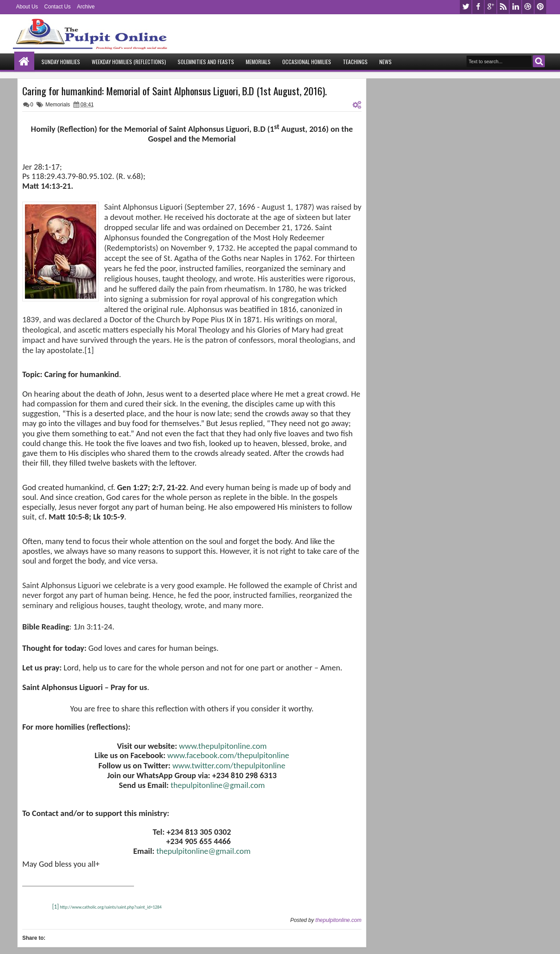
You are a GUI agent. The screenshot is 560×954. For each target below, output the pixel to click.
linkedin (515, 7)
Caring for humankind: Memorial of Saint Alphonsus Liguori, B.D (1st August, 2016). (174, 91)
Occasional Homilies (307, 62)
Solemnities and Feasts (206, 62)
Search (539, 61)
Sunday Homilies (61, 62)
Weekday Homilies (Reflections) (129, 62)
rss (503, 7)
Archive (86, 7)
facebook (478, 7)
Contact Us (57, 7)
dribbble (528, 7)
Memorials (258, 62)
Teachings (355, 62)
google (491, 7)
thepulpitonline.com (339, 920)
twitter (466, 7)
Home (24, 62)
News (386, 62)
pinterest (540, 7)
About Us (27, 7)
